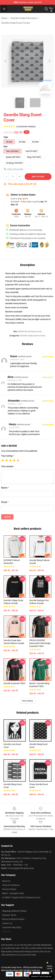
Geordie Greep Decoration (24, 18)
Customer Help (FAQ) (12, 927)
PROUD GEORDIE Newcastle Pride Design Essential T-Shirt (40, 643)
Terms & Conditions (11, 885)
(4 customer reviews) (26, 127)
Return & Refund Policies (13, 919)
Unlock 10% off (49, 967)
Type (6, 137)
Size (5, 146)
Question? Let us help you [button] (41, 976)
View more (27, 701)
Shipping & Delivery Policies (14, 911)
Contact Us (7, 923)
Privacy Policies (9, 889)
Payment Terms (9, 915)
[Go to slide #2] (35, 103)
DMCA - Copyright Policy (13, 893)
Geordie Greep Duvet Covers (16, 23)
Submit (7, 517)
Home (4, 18)
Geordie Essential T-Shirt (14, 683)
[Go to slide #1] (20, 103)
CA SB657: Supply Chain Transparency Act (21, 897)
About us (6, 881)
